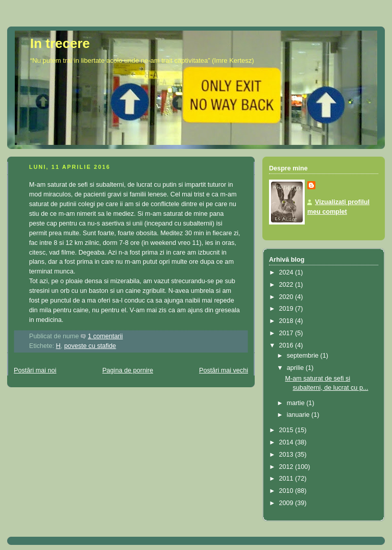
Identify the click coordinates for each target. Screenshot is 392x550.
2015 (287, 430)
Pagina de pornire (128, 370)
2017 (287, 333)
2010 (287, 491)
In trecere (60, 43)
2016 (287, 345)
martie (297, 403)
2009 (287, 503)
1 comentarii (105, 336)
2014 (287, 442)
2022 (287, 285)
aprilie (296, 368)
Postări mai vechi (224, 370)
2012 (287, 467)
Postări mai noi (35, 370)
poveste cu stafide (90, 346)
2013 (287, 455)
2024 (287, 272)
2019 (287, 309)
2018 (287, 321)
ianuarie (299, 415)
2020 (287, 297)
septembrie (304, 356)
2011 (287, 479)
